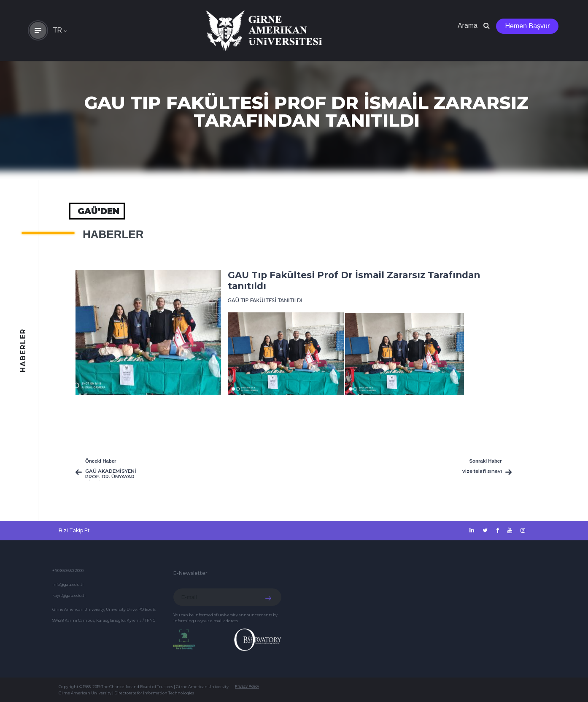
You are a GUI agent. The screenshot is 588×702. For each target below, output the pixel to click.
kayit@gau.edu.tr (69, 595)
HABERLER (113, 234)
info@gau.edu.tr (68, 584)
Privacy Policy (247, 686)
